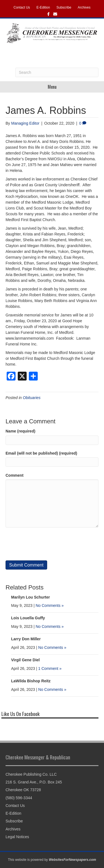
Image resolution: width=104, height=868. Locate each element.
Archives (84, 7)
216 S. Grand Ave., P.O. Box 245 (34, 782)
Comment (15, 475)
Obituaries (32, 398)
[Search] (57, 72)
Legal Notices (17, 837)
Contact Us (22, 7)
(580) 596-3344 (19, 798)
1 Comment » (50, 668)
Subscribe (64, 7)
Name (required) (20, 431)
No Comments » (50, 605)
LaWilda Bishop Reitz (31, 681)
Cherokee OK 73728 (23, 790)
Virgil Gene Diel (25, 660)
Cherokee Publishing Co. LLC (31, 774)
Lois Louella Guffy (28, 618)
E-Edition (43, 7)
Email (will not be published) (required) (41, 453)
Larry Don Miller (26, 639)
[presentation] (48, 544)
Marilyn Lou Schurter (31, 597)
